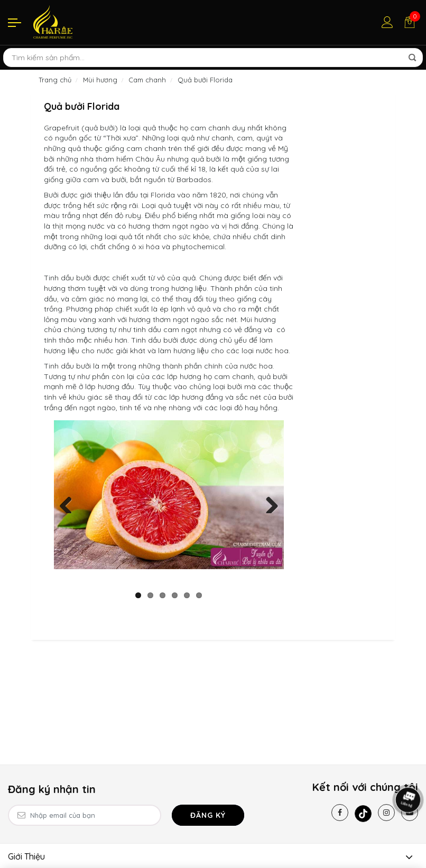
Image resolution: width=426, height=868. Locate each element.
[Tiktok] (363, 814)
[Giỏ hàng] (410, 22)
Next (268, 503)
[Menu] (15, 22)
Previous (70, 503)
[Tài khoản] (387, 22)
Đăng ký (208, 815)
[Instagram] (386, 813)
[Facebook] (340, 813)
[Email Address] (85, 815)
